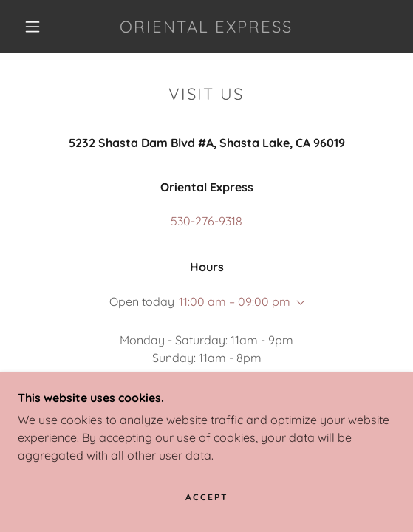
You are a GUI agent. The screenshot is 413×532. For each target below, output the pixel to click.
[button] (37, 27)
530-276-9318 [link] (206, 221)
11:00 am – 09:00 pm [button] (235, 301)
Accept (207, 497)
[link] (206, 27)
